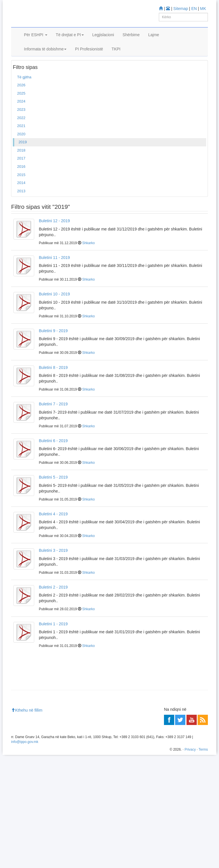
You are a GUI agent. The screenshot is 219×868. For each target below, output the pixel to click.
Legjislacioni (103, 51)
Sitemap (181, 9)
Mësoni (20, 747)
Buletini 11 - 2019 (54, 283)
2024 (21, 127)
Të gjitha (24, 103)
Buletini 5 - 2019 (53, 503)
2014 (21, 209)
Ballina (21, 80)
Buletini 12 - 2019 (54, 247)
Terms (203, 863)
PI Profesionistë (89, 65)
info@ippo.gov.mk (25, 855)
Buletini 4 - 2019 (53, 540)
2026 (21, 111)
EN (194, 9)
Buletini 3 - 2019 (53, 577)
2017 (21, 184)
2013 (21, 217)
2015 (21, 201)
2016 (21, 193)
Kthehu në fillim (27, 823)
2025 (21, 119)
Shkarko (88, 269)
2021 (21, 152)
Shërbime (131, 51)
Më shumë (22, 778)
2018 (21, 176)
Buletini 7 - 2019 (53, 430)
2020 (21, 160)
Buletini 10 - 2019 (54, 320)
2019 (23, 168)
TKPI (116, 65)
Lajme (154, 51)
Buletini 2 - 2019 (53, 613)
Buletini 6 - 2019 (53, 467)
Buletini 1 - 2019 (53, 650)
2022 (21, 144)
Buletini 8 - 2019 (53, 393)
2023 (21, 136)
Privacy (190, 863)
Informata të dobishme (45, 65)
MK (203, 9)
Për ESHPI (36, 51)
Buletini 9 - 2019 (53, 357)
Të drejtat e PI (70, 51)
